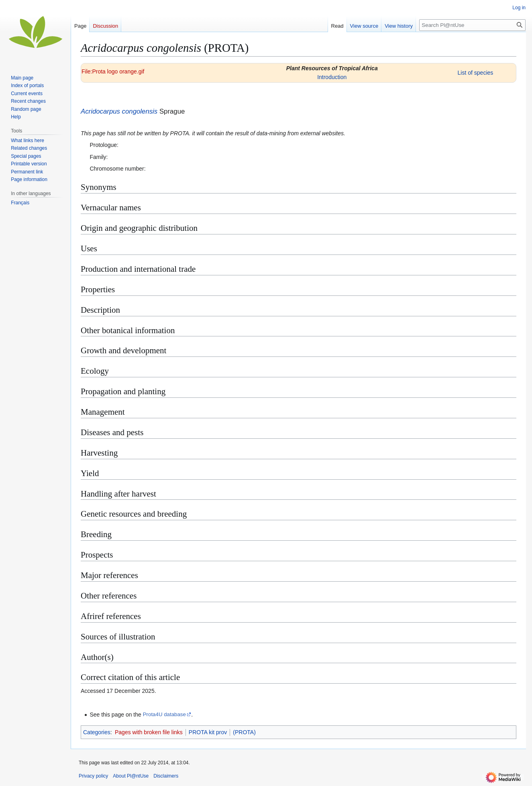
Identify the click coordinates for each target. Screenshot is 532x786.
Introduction (332, 77)
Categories (97, 732)
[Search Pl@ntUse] (472, 25)
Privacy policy (93, 776)
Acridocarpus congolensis (119, 111)
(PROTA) (244, 732)
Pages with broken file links (149, 732)
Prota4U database (164, 714)
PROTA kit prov (208, 732)
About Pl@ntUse (131, 776)
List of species (476, 73)
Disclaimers (166, 776)
